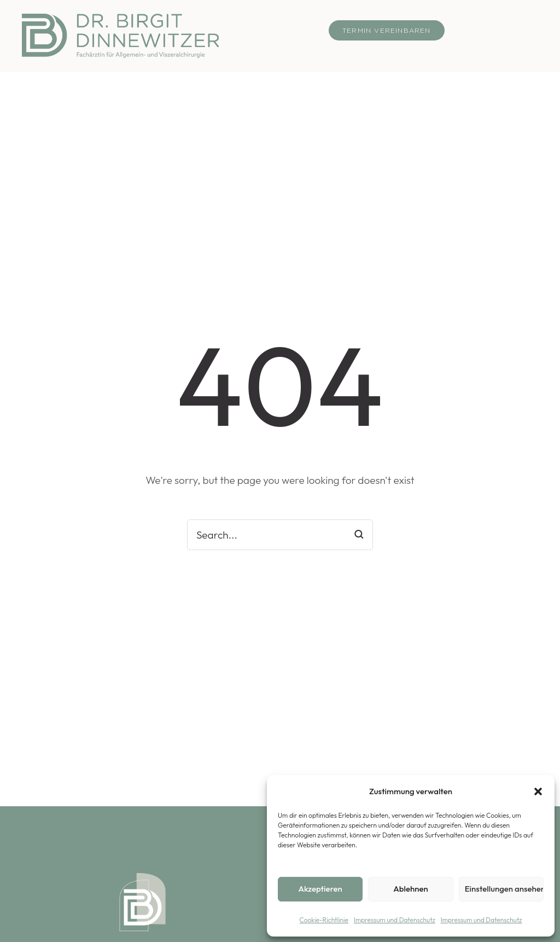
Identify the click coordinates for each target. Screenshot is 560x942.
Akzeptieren (320, 889)
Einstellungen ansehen (504, 889)
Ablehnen (411, 889)
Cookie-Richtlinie (324, 920)
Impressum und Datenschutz (395, 920)
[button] (538, 791)
